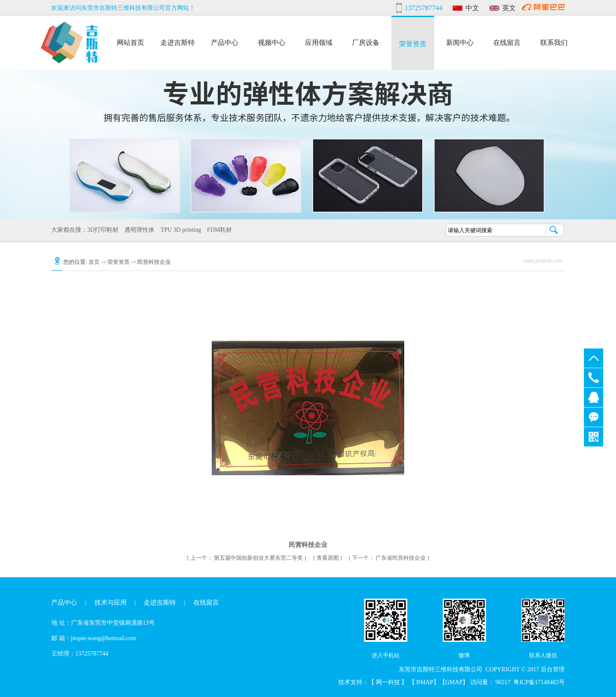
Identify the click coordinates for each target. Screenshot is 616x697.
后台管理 (553, 669)
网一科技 (389, 682)
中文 (472, 8)
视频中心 (272, 42)
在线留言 (507, 42)
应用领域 (319, 42)
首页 (94, 262)
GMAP (454, 682)
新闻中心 (460, 42)
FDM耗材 (216, 230)
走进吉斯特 (178, 42)
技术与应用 (111, 602)
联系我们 (554, 42)
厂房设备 (366, 42)
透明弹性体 (136, 230)
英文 (509, 8)
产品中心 (225, 42)
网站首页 (130, 42)
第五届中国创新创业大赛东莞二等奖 (247, 558)
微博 (464, 655)
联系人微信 (543, 655)
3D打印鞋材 (100, 230)
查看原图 (328, 558)
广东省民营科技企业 (390, 558)
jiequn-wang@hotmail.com (104, 638)
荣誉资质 (413, 43)
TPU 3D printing (178, 230)
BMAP (425, 682)
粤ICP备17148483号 (539, 682)
